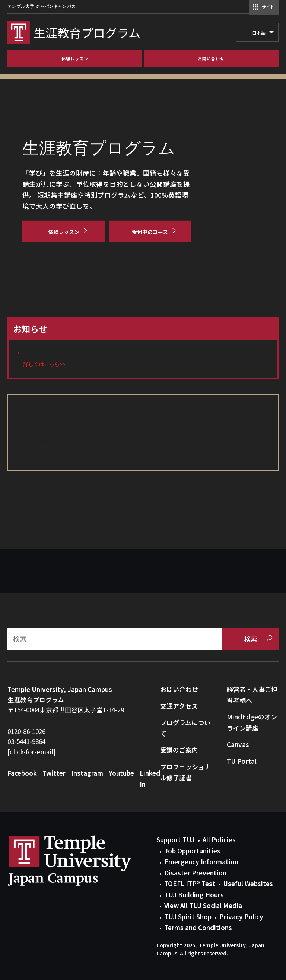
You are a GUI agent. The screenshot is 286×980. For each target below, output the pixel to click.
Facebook (22, 773)
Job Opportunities (192, 851)
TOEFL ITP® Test (190, 883)
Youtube (121, 773)
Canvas (238, 744)
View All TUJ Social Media (203, 905)
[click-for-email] (31, 752)
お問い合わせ (179, 689)
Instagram (87, 773)
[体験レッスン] (64, 232)
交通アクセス (179, 706)
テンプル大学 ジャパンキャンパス (42, 7)
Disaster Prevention (195, 873)
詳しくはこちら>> (44, 364)
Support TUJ (176, 839)
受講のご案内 (179, 750)
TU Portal (242, 761)
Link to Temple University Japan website (82, 861)
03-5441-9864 (26, 741)
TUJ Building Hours (194, 895)
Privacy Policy (241, 917)
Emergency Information (201, 861)
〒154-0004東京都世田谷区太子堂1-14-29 (66, 710)
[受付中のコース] (150, 232)
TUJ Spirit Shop (188, 917)
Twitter (54, 773)
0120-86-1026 (26, 731)
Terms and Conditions (198, 927)
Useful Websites (248, 883)
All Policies (219, 839)
